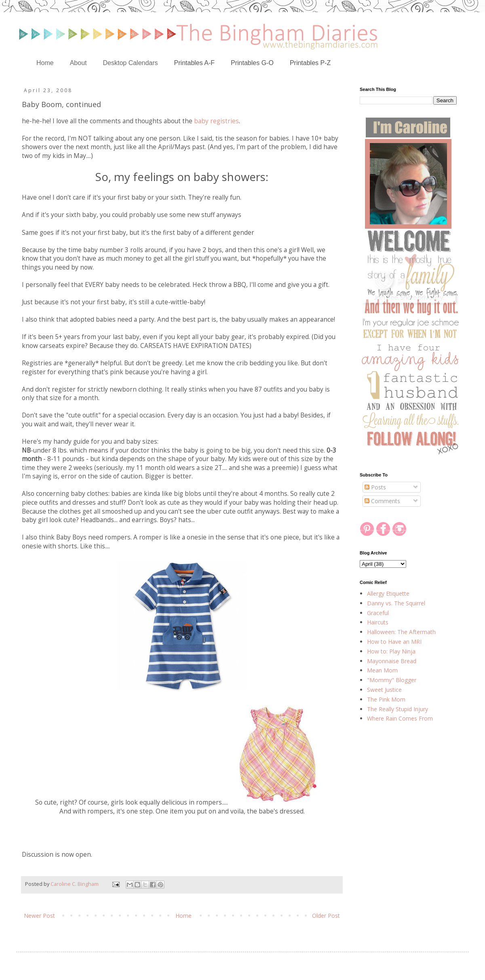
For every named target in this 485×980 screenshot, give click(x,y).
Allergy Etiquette (388, 593)
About (78, 63)
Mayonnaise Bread (392, 661)
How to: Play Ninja (391, 651)
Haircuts (378, 622)
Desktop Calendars (131, 63)
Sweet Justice (384, 690)
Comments (382, 501)
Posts (375, 487)
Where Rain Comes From (400, 718)
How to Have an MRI (394, 642)
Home (45, 63)
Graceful (378, 613)
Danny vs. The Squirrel (396, 603)
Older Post (326, 916)
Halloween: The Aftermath (401, 632)
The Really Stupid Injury (397, 709)
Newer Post (39, 916)
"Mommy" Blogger (392, 680)
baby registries (216, 121)
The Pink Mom (386, 699)
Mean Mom (382, 670)
